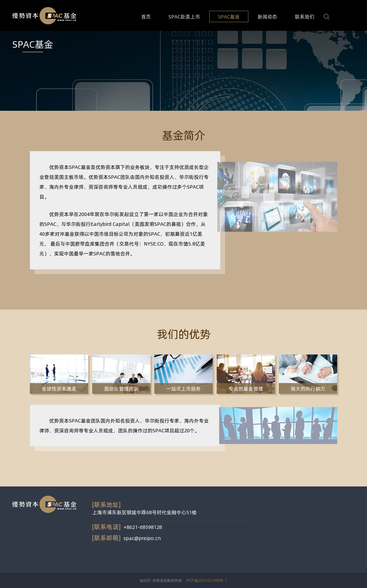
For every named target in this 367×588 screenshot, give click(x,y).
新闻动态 (267, 16)
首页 (146, 16)
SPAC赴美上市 (184, 16)
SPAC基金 (229, 16)
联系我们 (305, 16)
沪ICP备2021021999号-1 (206, 580)
